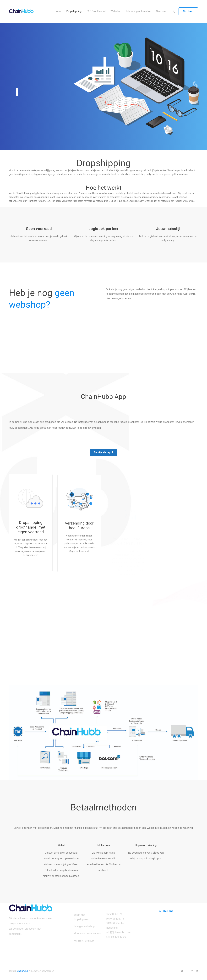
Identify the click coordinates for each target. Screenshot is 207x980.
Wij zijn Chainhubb (84, 941)
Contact (188, 11)
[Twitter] (182, 971)
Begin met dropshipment (81, 917)
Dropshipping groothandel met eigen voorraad (31, 540)
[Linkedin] (197, 971)
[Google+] (192, 971)
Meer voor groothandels (87, 934)
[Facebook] (187, 971)
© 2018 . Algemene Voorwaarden (31, 971)
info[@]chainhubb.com (118, 932)
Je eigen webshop (84, 926)
